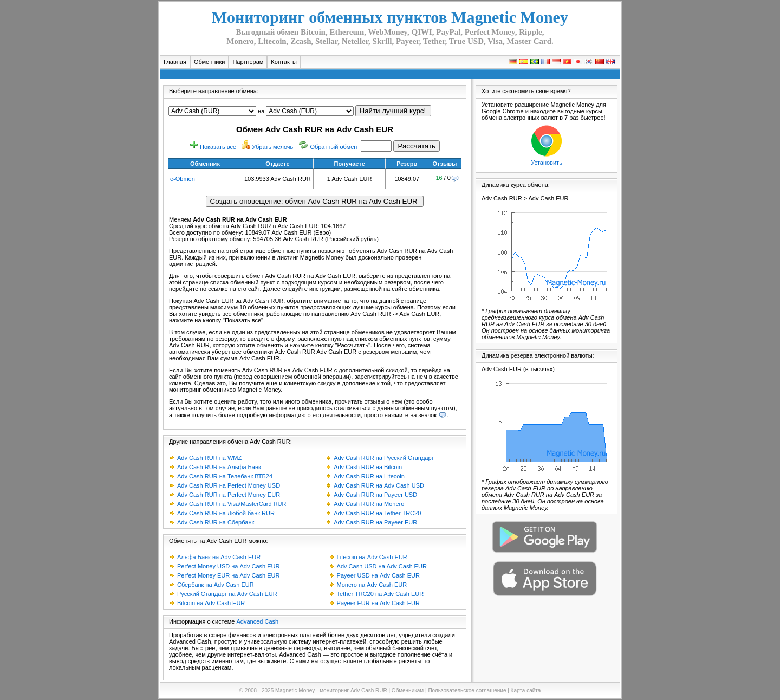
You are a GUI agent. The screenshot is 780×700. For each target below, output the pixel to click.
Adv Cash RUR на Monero (369, 504)
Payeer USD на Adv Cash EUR (378, 575)
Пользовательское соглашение (467, 691)
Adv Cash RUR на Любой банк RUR (226, 513)
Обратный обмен (333, 147)
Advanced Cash (258, 621)
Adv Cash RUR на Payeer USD (375, 495)
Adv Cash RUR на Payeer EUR (375, 522)
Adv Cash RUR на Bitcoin (368, 467)
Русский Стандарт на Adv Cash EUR (227, 594)
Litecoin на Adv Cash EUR (372, 557)
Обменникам (408, 691)
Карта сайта (526, 691)
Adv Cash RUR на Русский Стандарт (384, 458)
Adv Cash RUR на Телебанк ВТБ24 (225, 476)
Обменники (210, 62)
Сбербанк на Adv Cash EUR (216, 585)
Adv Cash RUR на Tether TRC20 (377, 513)
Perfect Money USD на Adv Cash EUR (228, 566)
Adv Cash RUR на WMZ (209, 458)
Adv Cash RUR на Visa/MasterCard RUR (232, 504)
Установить (547, 163)
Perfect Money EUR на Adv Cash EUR (228, 575)
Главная (175, 62)
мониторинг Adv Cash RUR (353, 691)
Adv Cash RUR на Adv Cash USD (379, 485)
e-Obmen (183, 179)
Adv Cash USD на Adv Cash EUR (382, 566)
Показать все (218, 147)
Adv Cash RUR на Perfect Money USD (229, 485)
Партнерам (248, 62)
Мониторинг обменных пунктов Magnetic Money (390, 17)
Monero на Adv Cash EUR (372, 585)
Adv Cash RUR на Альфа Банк (219, 467)
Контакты (284, 62)
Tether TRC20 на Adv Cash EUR (381, 594)
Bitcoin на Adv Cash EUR (211, 603)
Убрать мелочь (272, 147)
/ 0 (443, 178)
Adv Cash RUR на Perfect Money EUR (229, 495)
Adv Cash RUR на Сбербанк (216, 522)
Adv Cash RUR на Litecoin (369, 476)
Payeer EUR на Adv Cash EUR (378, 603)
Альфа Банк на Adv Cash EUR (219, 557)
